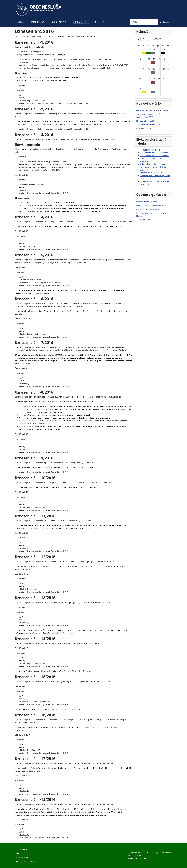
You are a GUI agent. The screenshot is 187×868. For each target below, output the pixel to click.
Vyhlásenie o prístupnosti (26, 861)
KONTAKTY (98, 22)
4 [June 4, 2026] (155, 49)
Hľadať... (164, 22)
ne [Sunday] (168, 46)
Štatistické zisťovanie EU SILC (153, 173)
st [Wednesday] (148, 46)
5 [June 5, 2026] (159, 49)
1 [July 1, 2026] (150, 89)
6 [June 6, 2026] (164, 49)
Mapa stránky (22, 850)
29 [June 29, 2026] (140, 89)
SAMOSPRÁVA (37, 22)
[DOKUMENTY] (87, 22)
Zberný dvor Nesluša (145, 220)
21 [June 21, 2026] (169, 69)
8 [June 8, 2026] (140, 59)
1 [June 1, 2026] (140, 49)
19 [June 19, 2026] (159, 69)
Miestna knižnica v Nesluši (148, 209)
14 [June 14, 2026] (169, 59)
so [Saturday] (163, 46)
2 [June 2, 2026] (145, 49)
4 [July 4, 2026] (164, 89)
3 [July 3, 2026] (159, 89)
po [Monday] (139, 46)
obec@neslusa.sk (141, 858)
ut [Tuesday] (144, 46)
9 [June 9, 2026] (145, 59)
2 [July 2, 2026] (155, 89)
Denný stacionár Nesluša (147, 202)
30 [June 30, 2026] (144, 89)
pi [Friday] (158, 46)
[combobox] (144, 22)
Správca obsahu (23, 857)
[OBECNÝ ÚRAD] (67, 22)
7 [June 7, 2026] (169, 49)
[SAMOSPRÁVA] (46, 22)
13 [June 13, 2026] (164, 59)
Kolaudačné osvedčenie (150, 150)
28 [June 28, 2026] (169, 79)
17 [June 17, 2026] (149, 69)
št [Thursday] (153, 46)
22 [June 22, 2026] (140, 79)
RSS (18, 854)
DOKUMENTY (79, 22)
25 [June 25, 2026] (154, 79)
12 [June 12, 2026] (159, 59)
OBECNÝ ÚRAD (59, 22)
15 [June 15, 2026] (140, 69)
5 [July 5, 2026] (169, 89)
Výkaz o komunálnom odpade (153, 164)
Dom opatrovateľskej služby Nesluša (152, 205)
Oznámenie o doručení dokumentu (155, 156)
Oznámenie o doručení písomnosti (155, 153)
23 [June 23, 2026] (144, 79)
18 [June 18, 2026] (154, 69)
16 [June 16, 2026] (144, 69)
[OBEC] (25, 22)
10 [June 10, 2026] (149, 59)
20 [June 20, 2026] (164, 69)
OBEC (21, 22)
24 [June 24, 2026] (149, 79)
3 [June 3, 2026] (150, 49)
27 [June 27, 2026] (164, 79)
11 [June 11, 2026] (154, 59)
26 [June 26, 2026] (159, 79)
